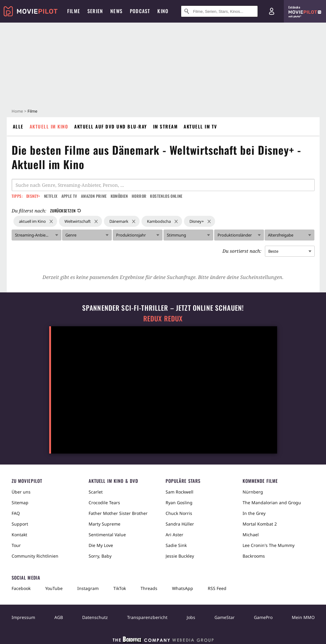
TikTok (120, 588)
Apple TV (69, 196)
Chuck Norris (179, 513)
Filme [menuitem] (74, 11)
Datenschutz (95, 617)
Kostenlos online (166, 196)
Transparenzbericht (147, 617)
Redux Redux (163, 318)
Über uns (21, 492)
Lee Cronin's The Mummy (269, 545)
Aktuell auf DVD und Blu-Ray (111, 126)
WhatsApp (183, 588)
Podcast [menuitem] (140, 11)
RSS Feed (217, 588)
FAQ (16, 513)
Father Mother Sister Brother (118, 513)
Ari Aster (174, 535)
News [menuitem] (116, 11)
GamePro (263, 617)
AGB (59, 617)
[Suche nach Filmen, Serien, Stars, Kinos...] (219, 11)
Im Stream (165, 126)
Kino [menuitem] (163, 11)
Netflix (51, 196)
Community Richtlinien (35, 556)
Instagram (88, 588)
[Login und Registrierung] (272, 11)
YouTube (54, 588)
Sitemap (20, 503)
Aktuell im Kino (49, 126)
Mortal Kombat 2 (260, 524)
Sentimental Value (107, 535)
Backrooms (254, 556)
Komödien (119, 196)
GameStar (225, 617)
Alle (18, 126)
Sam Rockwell (179, 492)
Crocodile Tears (104, 503)
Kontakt (19, 535)
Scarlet (96, 492)
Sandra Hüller (180, 524)
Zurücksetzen (66, 211)
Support (20, 524)
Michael (251, 535)
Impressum (23, 617)
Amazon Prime (94, 196)
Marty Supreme (104, 524)
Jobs (191, 617)
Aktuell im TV (200, 126)
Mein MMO (303, 617)
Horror (139, 196)
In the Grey (254, 513)
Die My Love (101, 545)
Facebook (21, 588)
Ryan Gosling (179, 503)
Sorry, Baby (100, 556)
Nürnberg (253, 492)
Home (17, 111)
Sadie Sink (176, 545)
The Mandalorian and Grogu (272, 503)
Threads (149, 588)
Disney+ (33, 196)
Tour (16, 545)
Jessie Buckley (180, 556)
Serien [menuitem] (95, 11)
